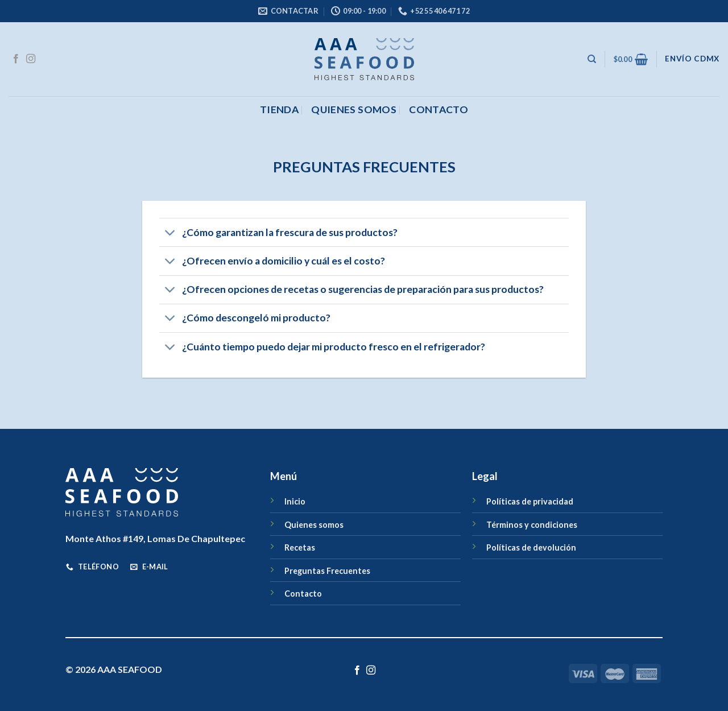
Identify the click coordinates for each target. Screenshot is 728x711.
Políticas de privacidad (530, 501)
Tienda (279, 109)
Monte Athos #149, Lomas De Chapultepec (155, 538)
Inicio (295, 501)
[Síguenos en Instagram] (31, 59)
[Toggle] (170, 233)
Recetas (300, 547)
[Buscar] (592, 59)
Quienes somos (354, 109)
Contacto (303, 594)
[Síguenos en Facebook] (16, 59)
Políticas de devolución (531, 547)
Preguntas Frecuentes (327, 571)
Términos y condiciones (532, 525)
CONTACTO (439, 109)
